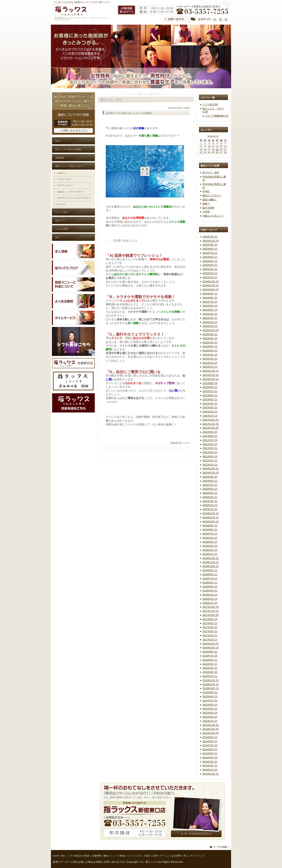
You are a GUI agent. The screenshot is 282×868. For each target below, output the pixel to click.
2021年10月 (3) (211, 428)
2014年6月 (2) (210, 749)
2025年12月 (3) (211, 241)
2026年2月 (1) (210, 237)
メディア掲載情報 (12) (217, 116)
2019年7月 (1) (210, 534)
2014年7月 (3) (210, 746)
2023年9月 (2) (210, 334)
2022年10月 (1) (211, 379)
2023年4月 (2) (210, 355)
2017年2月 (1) (210, 636)
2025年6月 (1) (210, 257)
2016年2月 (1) (210, 676)
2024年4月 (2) (210, 314)
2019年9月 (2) (210, 526)
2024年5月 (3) (210, 310)
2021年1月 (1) (210, 465)
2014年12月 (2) (211, 725)
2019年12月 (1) (211, 513)
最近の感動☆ (210, 200)
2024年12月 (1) (211, 282)
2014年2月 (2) (210, 766)
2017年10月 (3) (211, 615)
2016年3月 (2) (210, 672)
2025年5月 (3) (210, 261)
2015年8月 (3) (210, 697)
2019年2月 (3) (210, 550)
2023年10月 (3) (211, 330)
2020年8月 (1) (210, 481)
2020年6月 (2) (210, 489)
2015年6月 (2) (210, 705)
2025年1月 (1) (210, 277)
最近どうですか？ (212, 195)
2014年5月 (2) (210, 754)
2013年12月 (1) (211, 774)
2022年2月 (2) (210, 412)
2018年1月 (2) (210, 603)
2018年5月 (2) (210, 587)
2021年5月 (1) (210, 448)
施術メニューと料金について (119, 856)
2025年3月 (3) (210, 269)
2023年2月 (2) (210, 363)
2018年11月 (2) (211, 562)
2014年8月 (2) (210, 741)
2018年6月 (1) (210, 583)
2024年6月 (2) (210, 306)
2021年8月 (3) (210, 436)
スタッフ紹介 (143, 856)
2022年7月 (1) (210, 391)
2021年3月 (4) (210, 457)
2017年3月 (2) (210, 631)
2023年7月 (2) (210, 343)
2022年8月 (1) (210, 387)
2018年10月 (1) (211, 566)
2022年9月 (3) (210, 383)
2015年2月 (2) (210, 717)
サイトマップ (197, 856)
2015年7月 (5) (210, 701)
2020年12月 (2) (211, 469)
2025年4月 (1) (210, 265)
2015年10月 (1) (211, 688)
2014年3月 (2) (210, 762)
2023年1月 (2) (210, 367)
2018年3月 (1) (210, 595)
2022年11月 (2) (211, 375)
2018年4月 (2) (210, 591)
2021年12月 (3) (211, 420)
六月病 (206, 212)
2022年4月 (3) (210, 404)
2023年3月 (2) (210, 359)
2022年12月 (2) (211, 371)
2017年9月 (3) (210, 619)
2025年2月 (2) (210, 273)
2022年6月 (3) (210, 395)
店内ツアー (159, 856)
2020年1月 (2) (210, 509)
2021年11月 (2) (211, 424)
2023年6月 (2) (210, 347)
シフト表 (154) (210, 104)
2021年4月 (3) (210, 452)
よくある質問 (174, 856)
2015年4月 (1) (210, 709)
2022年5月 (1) (210, 400)
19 (217, 150)
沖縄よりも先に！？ (213, 216)
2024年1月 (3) (210, 326)
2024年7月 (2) (210, 302)
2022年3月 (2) (210, 408)
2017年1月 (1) (210, 640)
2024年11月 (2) (211, 285)
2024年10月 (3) (211, 290)
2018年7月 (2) (210, 579)
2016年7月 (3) (210, 656)
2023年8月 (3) (210, 339)
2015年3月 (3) (210, 713)
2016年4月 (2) (210, 668)
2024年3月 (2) (210, 318)
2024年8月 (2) (210, 298)
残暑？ (206, 204)
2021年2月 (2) (210, 461)
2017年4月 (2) (210, 627)
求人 (186, 856)
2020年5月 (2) (210, 493)
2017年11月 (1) (211, 611)
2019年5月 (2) (210, 542)
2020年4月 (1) (210, 497)
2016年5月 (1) (210, 664)
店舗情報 (97, 856)
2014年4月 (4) (210, 758)
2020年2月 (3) (210, 505)
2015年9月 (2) (210, 692)
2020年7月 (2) (210, 485)
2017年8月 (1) (210, 623)
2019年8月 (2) (210, 530)
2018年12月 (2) (211, 558)
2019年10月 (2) (211, 522)
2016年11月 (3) (211, 644)
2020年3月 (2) (210, 501)
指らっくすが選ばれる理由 (75, 856)
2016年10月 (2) (211, 648)
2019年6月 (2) (210, 538)
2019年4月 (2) (210, 546)
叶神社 (206, 191)
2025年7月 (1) (210, 253)
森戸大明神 (208, 208)
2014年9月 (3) (210, 737)
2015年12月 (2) (211, 680)
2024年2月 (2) (210, 322)
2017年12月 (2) (211, 607)
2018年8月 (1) (210, 574)
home (56, 856)
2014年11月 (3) (211, 729)
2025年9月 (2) (210, 245)
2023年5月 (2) (210, 351)
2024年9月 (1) (210, 294)
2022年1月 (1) (210, 416)
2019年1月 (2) (210, 554)
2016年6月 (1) (210, 660)
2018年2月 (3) (210, 599)
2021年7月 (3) (210, 440)
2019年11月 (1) (211, 518)
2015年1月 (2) (210, 721)
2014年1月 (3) (210, 770)
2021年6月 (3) (210, 444)
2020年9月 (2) (210, 477)
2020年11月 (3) (211, 473)
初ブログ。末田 (211, 173)
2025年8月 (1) (210, 249)
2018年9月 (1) (210, 570)
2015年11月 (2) (211, 684)
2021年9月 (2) (210, 432)
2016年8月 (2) (210, 652)
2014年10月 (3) (211, 733)
